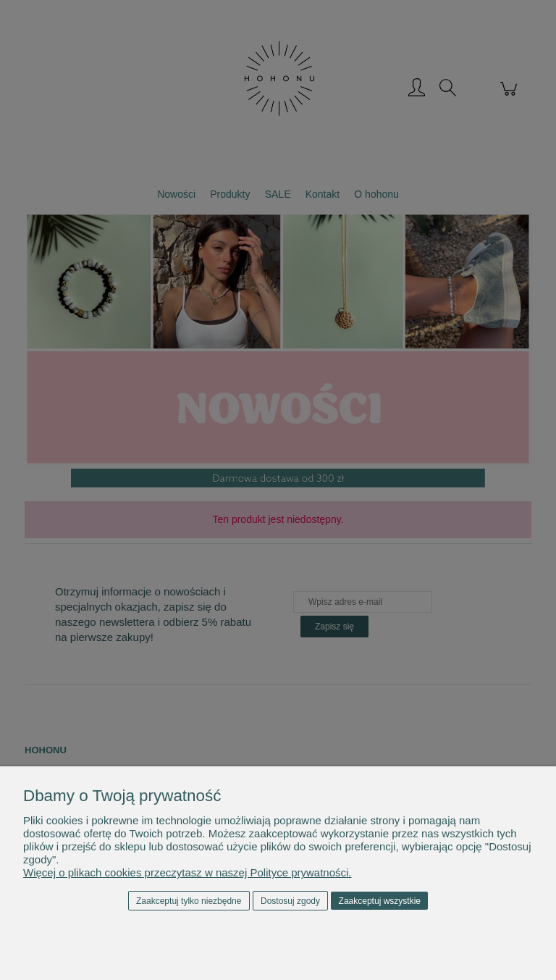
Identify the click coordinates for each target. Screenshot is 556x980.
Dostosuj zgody (290, 901)
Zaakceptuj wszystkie (380, 901)
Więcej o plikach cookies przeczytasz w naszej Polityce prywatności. (188, 872)
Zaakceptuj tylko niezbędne (189, 901)
